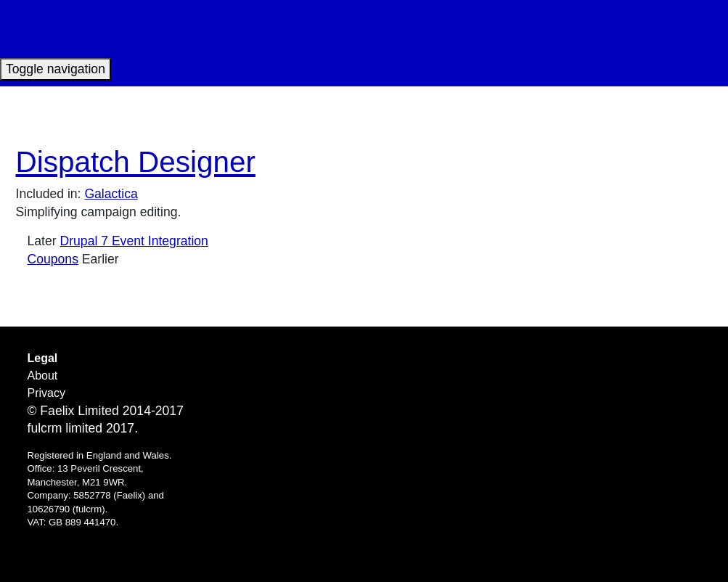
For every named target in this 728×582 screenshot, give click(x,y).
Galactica (111, 194)
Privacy (46, 393)
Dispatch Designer (136, 162)
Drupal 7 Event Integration (134, 241)
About (43, 376)
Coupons (53, 259)
